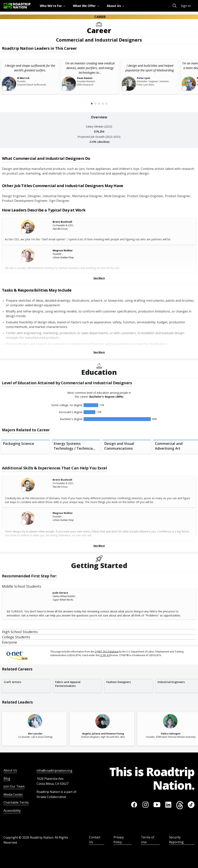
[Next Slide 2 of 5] (112, 104)
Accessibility (12, 811)
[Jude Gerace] (28, 593)
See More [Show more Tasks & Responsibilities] (99, 352)
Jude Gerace (60, 593)
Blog (7, 778)
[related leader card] (34, 729)
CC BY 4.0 (105, 655)
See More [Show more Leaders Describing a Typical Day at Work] (99, 278)
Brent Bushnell (62, 222)
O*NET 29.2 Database (107, 652)
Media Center (13, 794)
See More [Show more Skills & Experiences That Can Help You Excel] (99, 546)
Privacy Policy (119, 840)
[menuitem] (53, 6)
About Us (10, 770)
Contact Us (95, 840)
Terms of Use (148, 840)
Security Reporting (176, 840)
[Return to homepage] (17, 6)
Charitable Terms (16, 802)
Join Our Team (14, 786)
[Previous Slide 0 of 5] (86, 104)
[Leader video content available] (28, 227)
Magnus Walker (63, 250)
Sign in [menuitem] (186, 6)
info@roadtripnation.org (54, 770)
